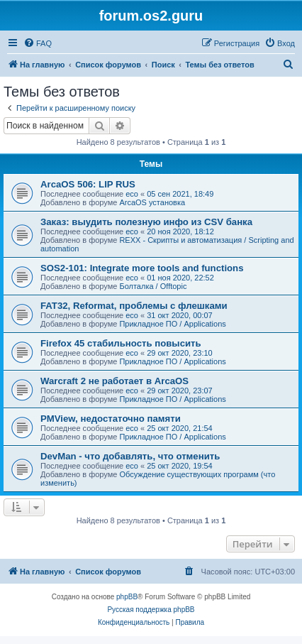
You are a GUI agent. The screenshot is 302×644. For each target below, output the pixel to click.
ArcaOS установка (152, 202)
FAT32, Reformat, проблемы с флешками (134, 306)
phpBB (127, 597)
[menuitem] (38, 43)
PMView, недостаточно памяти (111, 419)
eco (132, 194)
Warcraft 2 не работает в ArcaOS (114, 381)
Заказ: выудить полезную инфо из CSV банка (146, 222)
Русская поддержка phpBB (151, 610)
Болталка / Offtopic (153, 286)
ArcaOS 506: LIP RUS (88, 184)
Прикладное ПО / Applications (172, 324)
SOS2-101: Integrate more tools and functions (142, 268)
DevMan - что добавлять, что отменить (130, 456)
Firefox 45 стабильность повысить (121, 343)
